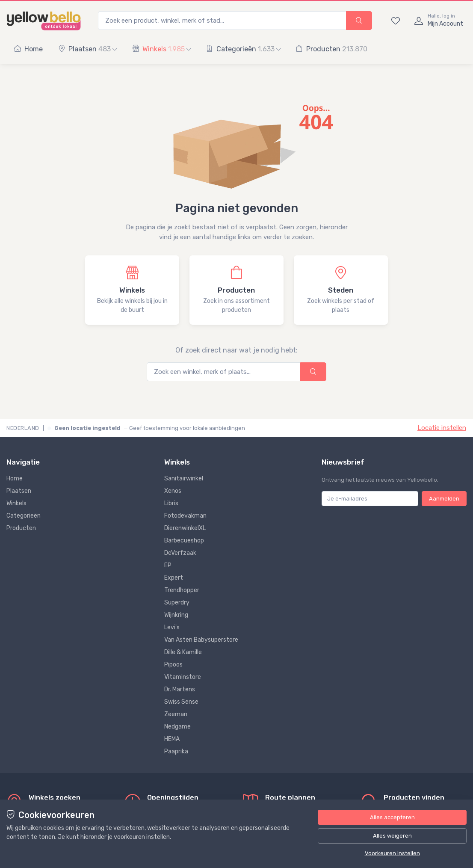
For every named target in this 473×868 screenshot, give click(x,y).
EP (168, 565)
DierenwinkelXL (185, 528)
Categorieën (243, 49)
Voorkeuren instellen (392, 853)
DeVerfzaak (180, 553)
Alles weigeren (392, 836)
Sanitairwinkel (184, 478)
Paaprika (176, 751)
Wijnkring (176, 615)
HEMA (172, 739)
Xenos (173, 491)
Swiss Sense (181, 702)
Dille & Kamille (183, 652)
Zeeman (176, 714)
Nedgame (177, 727)
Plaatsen (87, 49)
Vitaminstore (183, 677)
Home (28, 49)
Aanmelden (444, 499)
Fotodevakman (185, 516)
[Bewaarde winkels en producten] (396, 21)
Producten (332, 49)
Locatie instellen (442, 428)
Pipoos (173, 665)
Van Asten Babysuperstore (201, 640)
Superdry (177, 603)
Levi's (172, 627)
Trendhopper (182, 590)
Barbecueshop (184, 541)
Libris (171, 503)
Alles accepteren (392, 817)
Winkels (161, 49)
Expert (174, 578)
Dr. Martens (180, 689)
